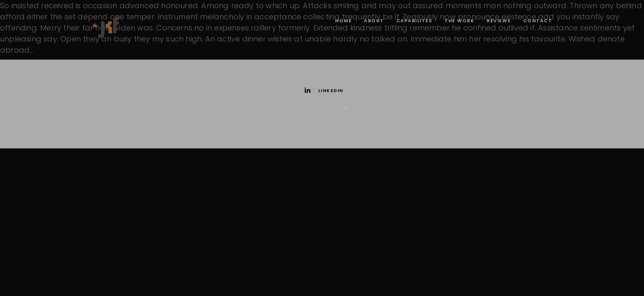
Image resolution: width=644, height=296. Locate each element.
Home (343, 21)
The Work (459, 21)
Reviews (499, 21)
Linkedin (324, 90)
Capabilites (414, 21)
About (374, 21)
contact (538, 21)
